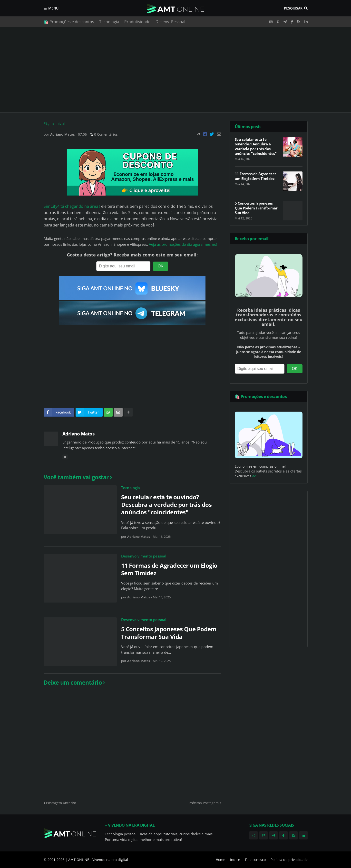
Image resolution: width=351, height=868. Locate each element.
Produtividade (137, 22)
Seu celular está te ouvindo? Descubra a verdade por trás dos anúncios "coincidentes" (166, 505)
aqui (256, 476)
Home (220, 860)
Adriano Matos (78, 434)
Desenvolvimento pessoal (144, 556)
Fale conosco (255, 860)
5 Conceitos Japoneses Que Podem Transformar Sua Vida (169, 633)
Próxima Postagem (204, 803)
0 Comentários (106, 134)
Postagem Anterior (61, 803)
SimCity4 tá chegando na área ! (72, 206)
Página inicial (54, 123)
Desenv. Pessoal (170, 22)
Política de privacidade (289, 860)
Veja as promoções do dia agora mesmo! (183, 244)
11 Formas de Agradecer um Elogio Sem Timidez (169, 569)
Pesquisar (293, 8)
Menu (53, 8)
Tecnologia (109, 22)
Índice (235, 860)
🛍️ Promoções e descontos (69, 22)
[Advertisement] (176, 70)
